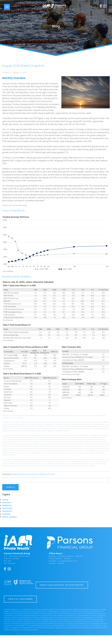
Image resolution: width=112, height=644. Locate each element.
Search (10, 487)
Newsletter (7, 511)
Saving (5, 500)
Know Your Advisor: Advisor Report (30, 594)
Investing (6, 514)
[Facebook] (101, 6)
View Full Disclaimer (20, 608)
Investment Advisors (38, 474)
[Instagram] (105, 6)
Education (7, 503)
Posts (52, 474)
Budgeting (7, 505)
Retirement (7, 508)
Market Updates (19, 474)
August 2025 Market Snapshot (23, 66)
